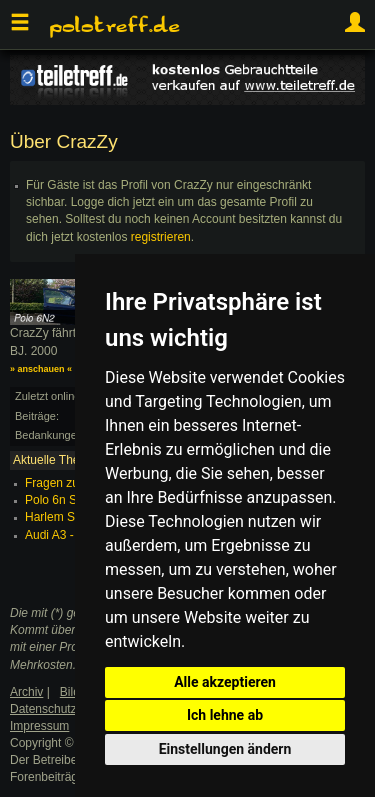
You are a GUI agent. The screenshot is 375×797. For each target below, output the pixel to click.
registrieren (161, 237)
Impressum (39, 726)
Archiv (26, 692)
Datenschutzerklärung (68, 709)
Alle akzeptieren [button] (225, 682)
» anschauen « (41, 369)
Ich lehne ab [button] (225, 715)
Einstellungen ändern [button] (225, 749)
